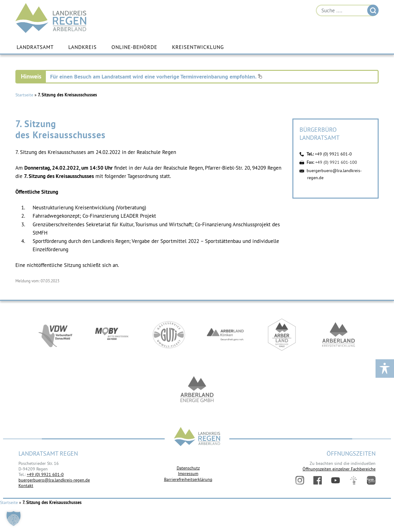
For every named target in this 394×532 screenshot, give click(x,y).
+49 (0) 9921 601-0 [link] (45, 474)
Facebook (318, 480)
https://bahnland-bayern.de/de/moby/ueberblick (112, 335)
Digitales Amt (353, 480)
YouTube (336, 480)
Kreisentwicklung (198, 47)
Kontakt (26, 486)
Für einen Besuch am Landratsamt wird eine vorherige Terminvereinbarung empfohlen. (156, 77)
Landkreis (82, 47)
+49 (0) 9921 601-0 (333, 154)
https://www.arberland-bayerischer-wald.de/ (282, 335)
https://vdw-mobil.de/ (55, 335)
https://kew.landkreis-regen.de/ (339, 335)
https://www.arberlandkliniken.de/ (225, 335)
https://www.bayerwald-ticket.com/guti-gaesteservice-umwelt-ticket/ (169, 335)
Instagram (300, 480)
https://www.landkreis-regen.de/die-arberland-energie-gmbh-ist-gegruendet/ (197, 390)
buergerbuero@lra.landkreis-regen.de (54, 480)
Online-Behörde (134, 47)
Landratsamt (35, 47)
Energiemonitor (371, 480)
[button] (14, 518)
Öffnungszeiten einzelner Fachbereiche (339, 469)
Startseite (24, 95)
